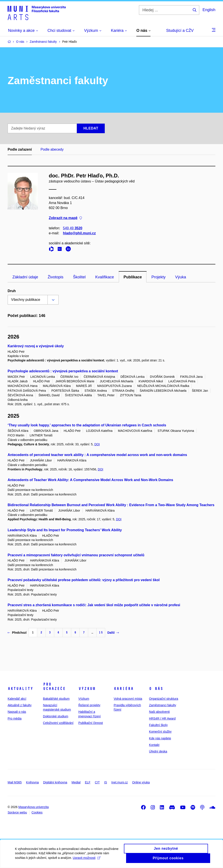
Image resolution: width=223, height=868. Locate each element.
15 (101, 632)
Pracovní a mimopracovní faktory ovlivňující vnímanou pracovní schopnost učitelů (76, 555)
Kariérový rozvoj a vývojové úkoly (36, 346)
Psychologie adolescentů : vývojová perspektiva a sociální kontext (63, 371)
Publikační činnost (91, 723)
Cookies (37, 812)
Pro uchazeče (54, 686)
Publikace (133, 277)
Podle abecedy (52, 149)
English (209, 10)
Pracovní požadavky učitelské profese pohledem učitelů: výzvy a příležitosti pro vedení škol (84, 580)
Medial (76, 782)
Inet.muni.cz (119, 782)
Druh (12, 291)
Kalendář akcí (17, 699)
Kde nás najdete (160, 738)
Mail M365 (15, 782)
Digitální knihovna (55, 782)
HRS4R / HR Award (162, 718)
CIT (97, 782)
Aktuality (20, 689)
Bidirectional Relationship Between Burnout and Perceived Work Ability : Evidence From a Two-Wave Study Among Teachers (111, 505)
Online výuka (141, 782)
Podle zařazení (20, 149)
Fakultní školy (158, 725)
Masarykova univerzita (33, 807)
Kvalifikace (105, 277)
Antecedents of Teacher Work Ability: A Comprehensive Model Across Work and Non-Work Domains (90, 480)
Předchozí (17, 633)
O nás (156, 689)
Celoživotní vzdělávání (58, 723)
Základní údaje (25, 277)
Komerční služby (160, 732)
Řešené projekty (89, 705)
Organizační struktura (164, 699)
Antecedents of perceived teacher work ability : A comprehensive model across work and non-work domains (97, 455)
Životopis (56, 277)
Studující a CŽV (180, 31)
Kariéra (124, 689)
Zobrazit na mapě (65, 218)
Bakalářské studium (56, 699)
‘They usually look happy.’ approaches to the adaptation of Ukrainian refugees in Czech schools (87, 425)
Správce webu (17, 812)
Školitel (79, 277)
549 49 (73, 228)
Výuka (181, 277)
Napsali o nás (17, 712)
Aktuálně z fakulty (20, 705)
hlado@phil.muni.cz (79, 233)
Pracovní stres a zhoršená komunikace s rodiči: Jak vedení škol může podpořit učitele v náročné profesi (94, 605)
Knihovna (32, 782)
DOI (97, 444)
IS (106, 782)
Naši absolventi (159, 712)
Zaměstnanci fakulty (163, 705)
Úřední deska (158, 751)
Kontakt (154, 745)
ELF (88, 782)
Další (113, 633)
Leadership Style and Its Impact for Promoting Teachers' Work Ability (65, 530)
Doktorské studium (56, 716)
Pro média (15, 718)
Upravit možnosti (87, 861)
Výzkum (87, 689)
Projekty (158, 277)
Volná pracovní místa (128, 699)
